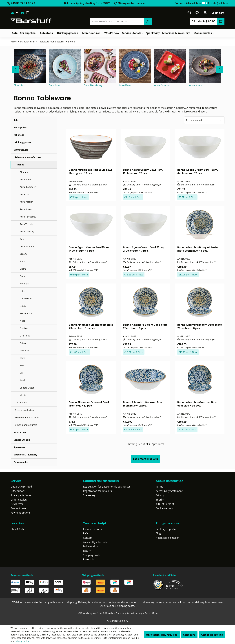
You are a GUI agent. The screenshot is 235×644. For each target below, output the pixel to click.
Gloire (23, 269)
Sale (16, 120)
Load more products (145, 459)
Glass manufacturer (25, 410)
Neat (22, 321)
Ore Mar (24, 328)
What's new (20, 432)
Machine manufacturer (27, 417)
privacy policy (22, 641)
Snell (22, 380)
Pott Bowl (25, 351)
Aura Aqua (25, 179)
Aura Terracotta (28, 217)
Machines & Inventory (25, 455)
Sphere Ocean (27, 388)
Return (87, 551)
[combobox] (117, 21)
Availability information (97, 542)
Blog (158, 533)
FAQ (85, 533)
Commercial (188, 3)
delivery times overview (209, 602)
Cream (23, 254)
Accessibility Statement (169, 491)
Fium (22, 261)
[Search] (148, 21)
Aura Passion (27, 202)
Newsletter (17, 504)
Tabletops (19, 135)
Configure (189, 635)
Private (218, 3)
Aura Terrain (26, 224)
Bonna (21, 165)
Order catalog (19, 500)
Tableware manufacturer (28, 157)
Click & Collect (19, 529)
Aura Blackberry (28, 187)
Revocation (90, 559)
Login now (218, 13)
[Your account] (205, 13)
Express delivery (93, 529)
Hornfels (24, 284)
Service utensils (22, 440)
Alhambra (25, 172)
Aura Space (26, 209)
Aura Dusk (25, 194)
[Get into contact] (189, 13)
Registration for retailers (97, 491)
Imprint (160, 500)
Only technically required (162, 635)
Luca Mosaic (26, 298)
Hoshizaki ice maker (167, 538)
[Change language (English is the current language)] (16, 13)
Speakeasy (19, 447)
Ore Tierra (25, 336)
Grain (23, 276)
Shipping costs (92, 555)
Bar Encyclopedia (166, 529)
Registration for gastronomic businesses (107, 487)
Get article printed (21, 487)
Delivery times (91, 546)
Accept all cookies (212, 635)
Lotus (23, 291)
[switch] (204, 3)
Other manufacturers (26, 425)
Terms (159, 487)
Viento (23, 395)
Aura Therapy (27, 232)
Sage (22, 358)
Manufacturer (21, 150)
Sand (22, 365)
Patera (23, 343)
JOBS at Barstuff (165, 504)
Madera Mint (27, 313)
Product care (18, 508)
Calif (22, 239)
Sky (22, 373)
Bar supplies (20, 127)
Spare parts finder (21, 495)
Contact (88, 538)
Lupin (23, 306)
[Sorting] (204, 120)
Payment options (21, 513)
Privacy (160, 495)
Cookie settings (165, 508)
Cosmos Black (27, 246)
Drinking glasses (22, 142)
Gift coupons (18, 491)
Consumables (21, 462)
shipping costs (126, 606)
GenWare (22, 403)
